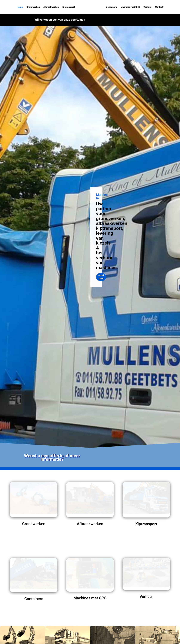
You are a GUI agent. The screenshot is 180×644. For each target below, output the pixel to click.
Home (20, 7)
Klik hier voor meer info (122, 21)
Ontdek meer (101, 277)
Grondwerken (34, 7)
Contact (159, 7)
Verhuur (147, 7)
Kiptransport (69, 7)
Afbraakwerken (51, 7)
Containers (111, 7)
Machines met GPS (130, 7)
